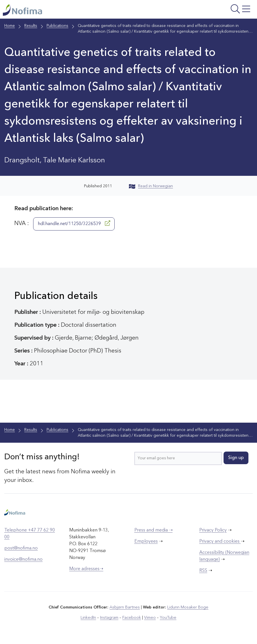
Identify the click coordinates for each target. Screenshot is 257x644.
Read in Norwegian (151, 186)
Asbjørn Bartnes (125, 608)
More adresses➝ (86, 569)
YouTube (167, 618)
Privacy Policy (213, 531)
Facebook (132, 618)
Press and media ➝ (154, 531)
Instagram (110, 618)
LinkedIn (89, 618)
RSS (203, 571)
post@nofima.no (21, 549)
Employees (146, 542)
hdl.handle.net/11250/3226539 (74, 224)
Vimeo (150, 618)
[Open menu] (210, 11)
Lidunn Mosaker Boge (188, 608)
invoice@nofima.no (23, 560)
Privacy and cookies (220, 542)
